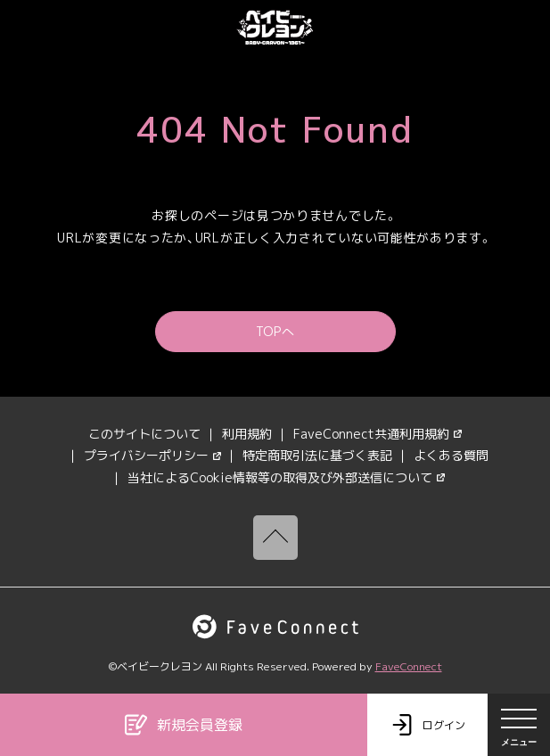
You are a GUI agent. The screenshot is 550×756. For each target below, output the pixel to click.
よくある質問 (451, 455)
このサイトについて (144, 434)
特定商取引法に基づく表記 (317, 455)
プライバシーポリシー (152, 455)
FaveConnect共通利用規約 (378, 434)
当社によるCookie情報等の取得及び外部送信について (286, 477)
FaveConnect (409, 666)
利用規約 (247, 434)
